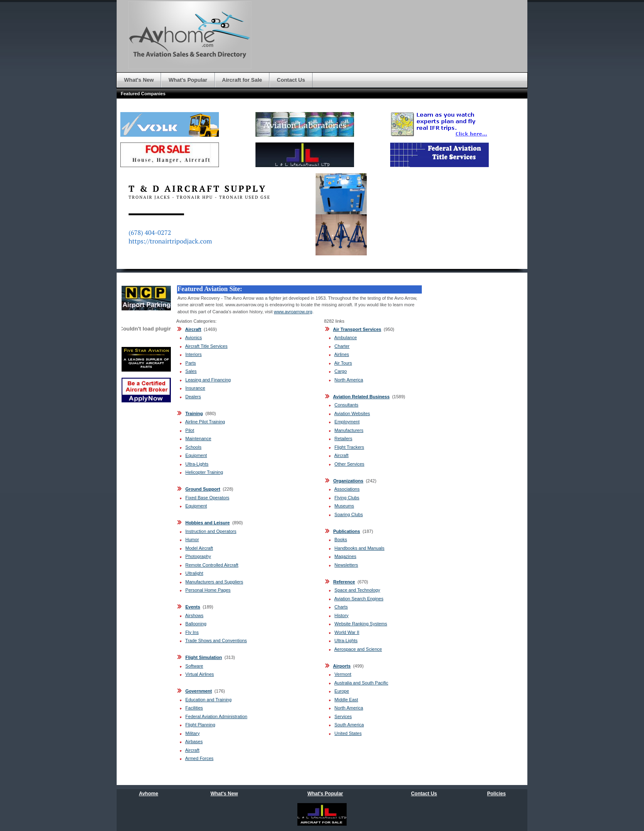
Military (192, 733)
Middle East (346, 700)
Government (199, 691)
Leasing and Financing (208, 380)
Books (341, 539)
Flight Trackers (349, 447)
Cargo (340, 371)
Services (343, 716)
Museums (344, 506)
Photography (198, 556)
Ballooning (196, 624)
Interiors (193, 354)
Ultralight (194, 573)
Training (194, 413)
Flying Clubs (347, 498)
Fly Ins (192, 632)
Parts (191, 363)
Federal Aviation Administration (216, 716)
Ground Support (203, 489)
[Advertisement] (450, 406)
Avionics (194, 337)
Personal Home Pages (208, 590)
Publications (346, 531)
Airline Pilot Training (205, 422)
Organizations (348, 481)
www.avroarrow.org (293, 312)
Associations (347, 489)
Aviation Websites (352, 413)
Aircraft (193, 329)
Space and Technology (357, 590)
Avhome (148, 794)
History (341, 615)
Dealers (193, 397)
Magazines (345, 556)
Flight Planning (200, 725)
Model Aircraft (199, 548)
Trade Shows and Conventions (216, 640)
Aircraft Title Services (206, 346)
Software (194, 666)
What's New (224, 794)
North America (349, 380)
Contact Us (424, 794)
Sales (191, 371)
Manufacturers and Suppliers (214, 582)
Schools (193, 447)
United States (348, 733)
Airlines (342, 354)
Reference (344, 582)
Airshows (194, 615)
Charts (341, 607)
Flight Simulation (204, 657)
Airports (342, 666)
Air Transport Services (357, 329)
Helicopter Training (204, 472)
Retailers (343, 438)
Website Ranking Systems (361, 624)
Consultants (346, 405)
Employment (347, 422)
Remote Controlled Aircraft (212, 565)
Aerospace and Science (358, 649)
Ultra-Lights (197, 464)
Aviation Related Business (361, 397)
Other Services (349, 464)
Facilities (194, 708)
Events (193, 607)
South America (349, 725)
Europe (342, 691)
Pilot (190, 430)
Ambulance (346, 337)
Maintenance (198, 438)
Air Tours (343, 363)
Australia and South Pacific (361, 683)
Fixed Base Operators (207, 498)
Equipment (196, 455)
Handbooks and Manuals (359, 548)
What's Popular (325, 794)
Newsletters (346, 565)
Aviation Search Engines (359, 599)
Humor (192, 539)
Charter (342, 346)
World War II (347, 632)
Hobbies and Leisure (207, 523)
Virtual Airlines (200, 674)
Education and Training (208, 700)
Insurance (195, 388)
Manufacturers (349, 430)
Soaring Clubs (348, 514)
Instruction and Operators (211, 531)
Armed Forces (199, 758)
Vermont (343, 674)
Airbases (194, 741)
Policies (496, 794)
